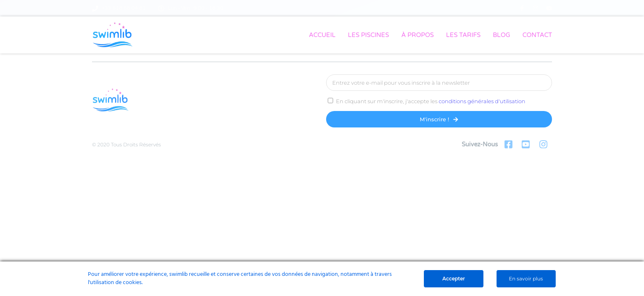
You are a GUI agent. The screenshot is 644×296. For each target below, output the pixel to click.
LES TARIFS (463, 35)
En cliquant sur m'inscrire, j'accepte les (431, 101)
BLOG (501, 35)
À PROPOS (417, 35)
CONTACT (537, 35)
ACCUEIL (322, 35)
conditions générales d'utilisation (482, 101)
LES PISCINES (368, 35)
